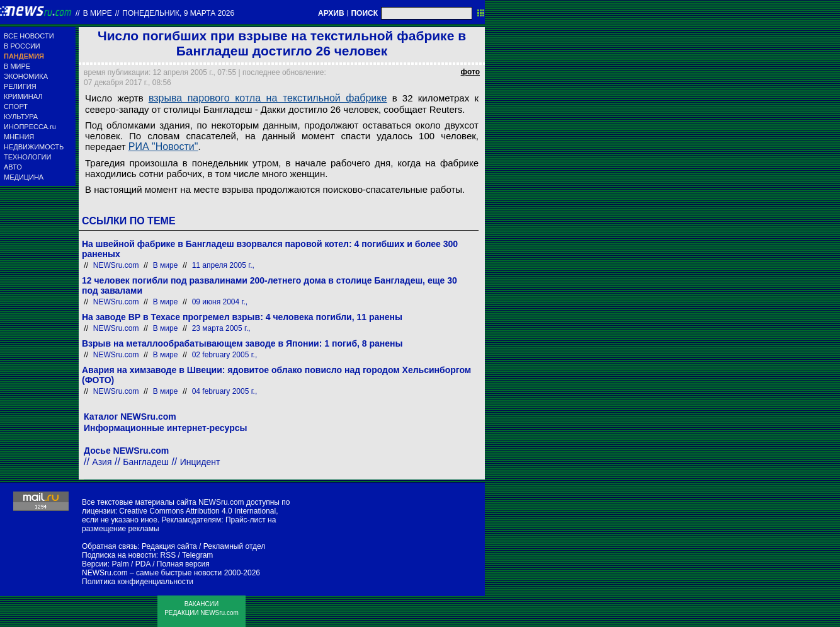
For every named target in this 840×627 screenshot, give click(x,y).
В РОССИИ (22, 46)
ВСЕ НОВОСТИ (29, 36)
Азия (102, 462)
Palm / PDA (131, 564)
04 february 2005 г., (225, 391)
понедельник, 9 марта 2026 (178, 13)
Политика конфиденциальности (138, 582)
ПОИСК (364, 13)
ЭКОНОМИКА (26, 76)
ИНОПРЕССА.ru (30, 127)
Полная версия (183, 564)
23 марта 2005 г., (221, 328)
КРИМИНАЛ (23, 96)
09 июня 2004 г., (220, 302)
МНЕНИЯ (19, 137)
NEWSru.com (116, 265)
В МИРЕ (17, 66)
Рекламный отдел (235, 546)
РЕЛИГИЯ (20, 86)
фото (470, 72)
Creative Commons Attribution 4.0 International (197, 511)
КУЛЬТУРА (21, 117)
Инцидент (200, 462)
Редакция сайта (169, 546)
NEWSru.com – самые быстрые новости (152, 573)
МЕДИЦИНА (24, 177)
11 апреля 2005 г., (223, 265)
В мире (98, 13)
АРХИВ (331, 13)
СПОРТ (16, 106)
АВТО (13, 167)
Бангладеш (146, 462)
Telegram (197, 555)
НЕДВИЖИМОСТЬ (34, 147)
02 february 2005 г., (225, 355)
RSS (168, 555)
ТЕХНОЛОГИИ (27, 157)
